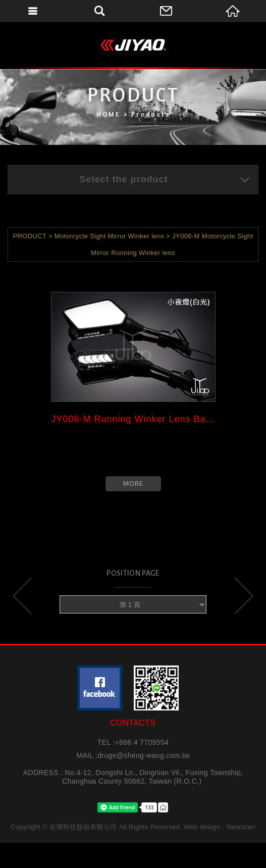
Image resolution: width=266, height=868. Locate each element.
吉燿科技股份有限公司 (133, 46)
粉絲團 (100, 688)
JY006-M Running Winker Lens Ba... (133, 419)
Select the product (165, 179)
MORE (133, 483)
